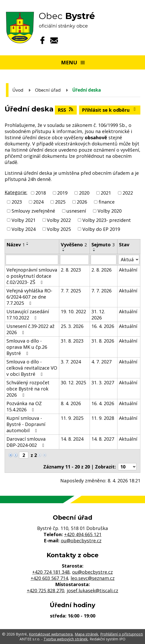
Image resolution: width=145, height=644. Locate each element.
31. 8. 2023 (72, 341)
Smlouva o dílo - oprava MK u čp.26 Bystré (27, 347)
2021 (106, 193)
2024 (38, 202)
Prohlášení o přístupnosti (122, 634)
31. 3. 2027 (103, 382)
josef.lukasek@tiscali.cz (92, 590)
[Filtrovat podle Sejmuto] (104, 260)
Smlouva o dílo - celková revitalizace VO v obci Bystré (32, 368)
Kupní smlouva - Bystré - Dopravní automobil (26, 424)
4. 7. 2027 (101, 362)
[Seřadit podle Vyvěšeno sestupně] (64, 251)
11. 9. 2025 (72, 418)
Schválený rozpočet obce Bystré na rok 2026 (28, 389)
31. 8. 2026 (103, 341)
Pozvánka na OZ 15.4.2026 (24, 406)
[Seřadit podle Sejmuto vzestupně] (94, 249)
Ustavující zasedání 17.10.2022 (28, 315)
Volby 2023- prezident (107, 220)
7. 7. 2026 (101, 291)
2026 (82, 202)
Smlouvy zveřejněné (33, 211)
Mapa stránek (86, 634)
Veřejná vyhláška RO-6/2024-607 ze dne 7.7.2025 (29, 297)
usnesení (76, 211)
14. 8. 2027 (103, 439)
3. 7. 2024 (71, 362)
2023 (17, 202)
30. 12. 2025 (73, 382)
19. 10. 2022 (73, 311)
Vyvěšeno (74, 245)
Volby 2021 (24, 220)
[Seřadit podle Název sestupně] (28, 245)
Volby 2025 (59, 229)
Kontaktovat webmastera (51, 634)
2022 (128, 193)
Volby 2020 (110, 211)
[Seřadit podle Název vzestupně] (28, 242)
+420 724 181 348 (51, 572)
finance (107, 202)
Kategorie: (16, 192)
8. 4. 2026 (71, 403)
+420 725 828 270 (45, 590)
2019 (62, 193)
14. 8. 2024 (72, 439)
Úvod (18, 90)
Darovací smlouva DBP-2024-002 (26, 442)
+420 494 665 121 (83, 534)
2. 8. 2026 (101, 270)
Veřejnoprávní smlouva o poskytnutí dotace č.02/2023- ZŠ (32, 276)
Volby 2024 (24, 229)
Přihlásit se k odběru (110, 110)
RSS (66, 110)
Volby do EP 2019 (101, 229)
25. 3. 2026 (72, 326)
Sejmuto (103, 245)
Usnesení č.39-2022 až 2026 (30, 329)
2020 (84, 193)
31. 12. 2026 (98, 315)
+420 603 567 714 (49, 578)
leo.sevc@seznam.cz (93, 578)
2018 (41, 193)
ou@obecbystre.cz (81, 541)
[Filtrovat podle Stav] (129, 260)
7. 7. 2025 (71, 291)
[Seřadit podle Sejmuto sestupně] (94, 251)
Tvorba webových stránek (66, 639)
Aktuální (128, 270)
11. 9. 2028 (103, 418)
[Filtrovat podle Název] (32, 260)
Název (16, 245)
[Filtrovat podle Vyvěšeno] (74, 260)
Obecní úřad (48, 90)
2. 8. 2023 (71, 270)
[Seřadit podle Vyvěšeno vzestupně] (64, 249)
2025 (60, 202)
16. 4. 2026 (103, 326)
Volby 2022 (59, 220)
